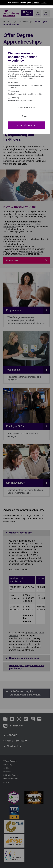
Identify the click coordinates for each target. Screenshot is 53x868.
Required (15, 83)
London (36, 3)
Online (44, 3)
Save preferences (26, 107)
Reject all (26, 116)
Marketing (15, 98)
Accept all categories (26, 125)
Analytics (15, 91)
